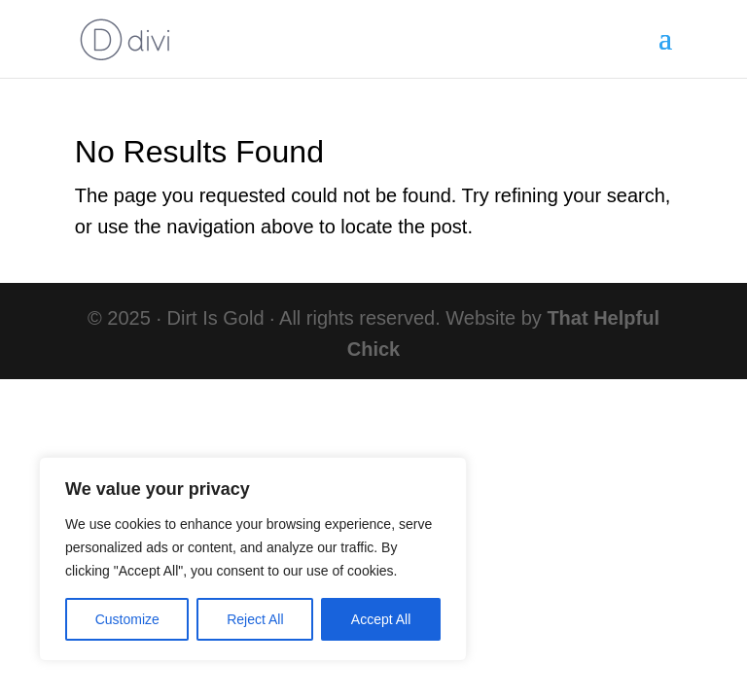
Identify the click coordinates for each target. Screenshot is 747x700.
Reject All (255, 619)
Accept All (381, 619)
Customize (127, 619)
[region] (253, 559)
